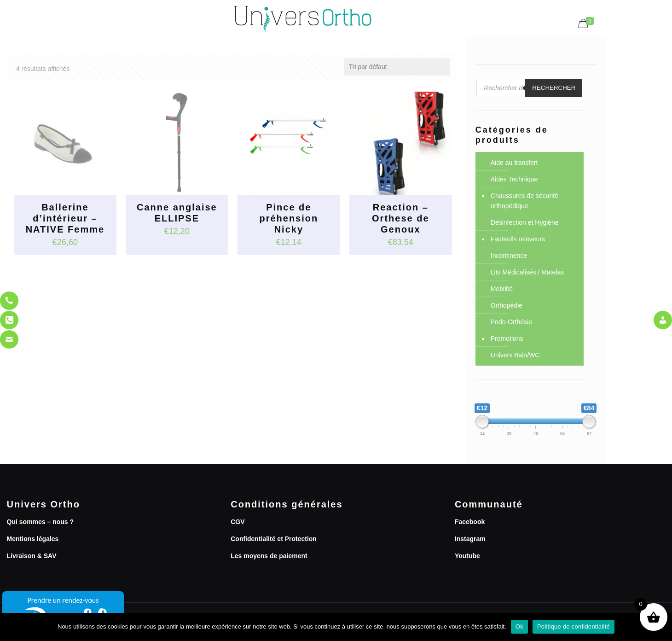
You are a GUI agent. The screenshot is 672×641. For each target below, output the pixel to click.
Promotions (507, 338)
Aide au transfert (514, 163)
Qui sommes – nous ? (40, 522)
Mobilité (502, 289)
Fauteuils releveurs (518, 239)
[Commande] (397, 67)
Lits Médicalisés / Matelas (527, 272)
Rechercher (554, 88)
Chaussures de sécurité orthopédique (524, 201)
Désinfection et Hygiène (525, 222)
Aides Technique (514, 179)
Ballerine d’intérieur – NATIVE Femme (65, 218)
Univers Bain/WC (515, 355)
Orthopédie (507, 305)
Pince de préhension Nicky (289, 218)
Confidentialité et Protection (274, 539)
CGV (238, 522)
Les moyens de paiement (269, 556)
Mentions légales (33, 539)
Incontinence (509, 256)
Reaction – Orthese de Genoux (400, 218)
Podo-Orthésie (511, 322)
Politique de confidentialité (574, 626)
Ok (519, 626)
